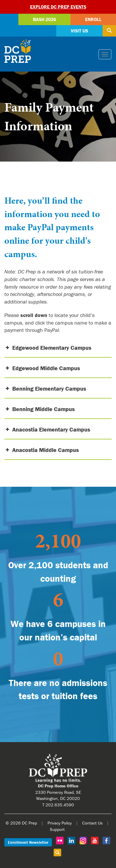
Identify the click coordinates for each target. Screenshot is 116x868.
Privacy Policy (60, 823)
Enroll (93, 19)
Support (57, 829)
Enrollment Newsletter (28, 842)
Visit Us (79, 31)
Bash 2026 (44, 19)
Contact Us (92, 823)
